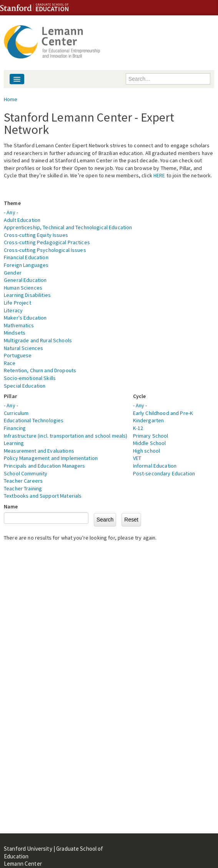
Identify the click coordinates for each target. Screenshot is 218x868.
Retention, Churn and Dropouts (40, 370)
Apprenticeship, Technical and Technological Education (68, 227)
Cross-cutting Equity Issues (36, 235)
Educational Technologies (34, 420)
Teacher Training (23, 488)
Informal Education (155, 466)
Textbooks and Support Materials (43, 496)
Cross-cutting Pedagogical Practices (47, 242)
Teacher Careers (23, 481)
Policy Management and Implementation (51, 458)
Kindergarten (149, 420)
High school (147, 451)
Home (11, 99)
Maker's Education (25, 318)
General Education (25, 280)
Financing (15, 428)
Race (10, 363)
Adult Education (22, 220)
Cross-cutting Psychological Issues (45, 250)
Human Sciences (23, 288)
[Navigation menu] (17, 79)
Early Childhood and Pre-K (163, 413)
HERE (159, 175)
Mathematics (19, 325)
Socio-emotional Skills (30, 378)
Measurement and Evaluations (39, 451)
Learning (14, 443)
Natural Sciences (23, 348)
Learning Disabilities (27, 295)
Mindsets (15, 333)
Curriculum (16, 413)
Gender (13, 273)
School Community (26, 473)
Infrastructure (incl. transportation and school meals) (66, 436)
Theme (12, 203)
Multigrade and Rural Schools (38, 340)
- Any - (11, 212)
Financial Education (26, 257)
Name (11, 506)
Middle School (150, 443)
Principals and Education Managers (45, 466)
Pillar (10, 396)
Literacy (13, 310)
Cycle (140, 396)
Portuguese (18, 355)
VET (137, 458)
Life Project (17, 303)
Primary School (151, 436)
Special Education (25, 386)
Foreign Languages (26, 265)
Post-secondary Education (164, 473)
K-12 (138, 428)
